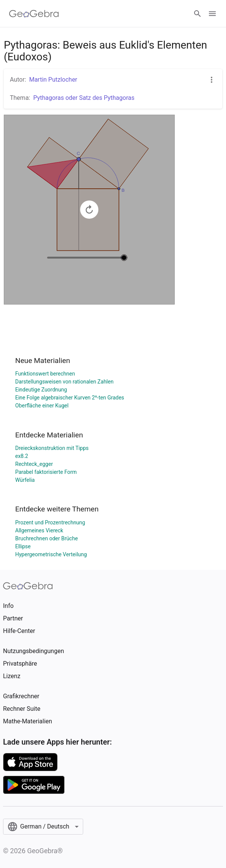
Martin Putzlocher (53, 80)
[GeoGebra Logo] (34, 14)
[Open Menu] (212, 14)
